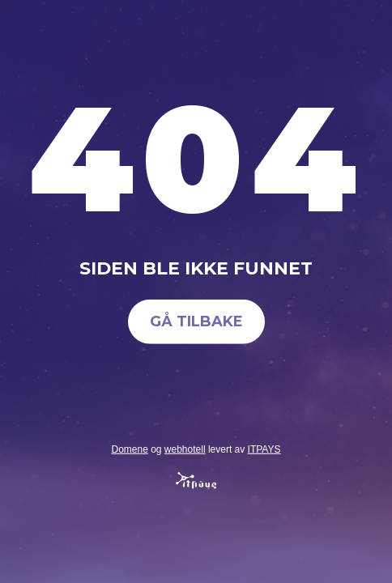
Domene (129, 449)
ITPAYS (264, 449)
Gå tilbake (196, 321)
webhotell (185, 449)
